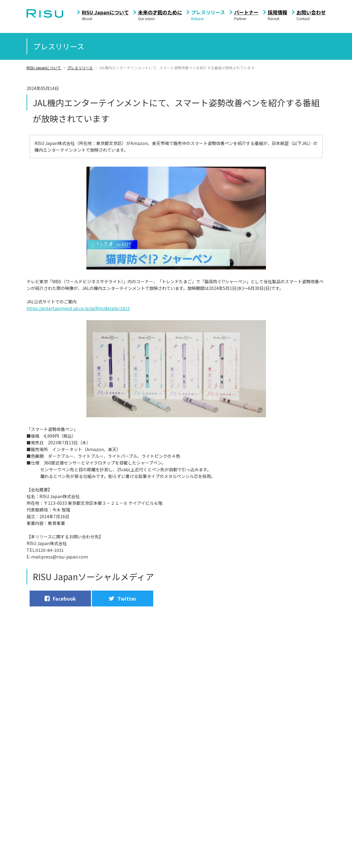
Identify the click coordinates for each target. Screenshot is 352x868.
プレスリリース (208, 12)
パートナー (246, 12)
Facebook (60, 599)
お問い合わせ (311, 12)
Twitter (122, 599)
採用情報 (278, 12)
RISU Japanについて (105, 12)
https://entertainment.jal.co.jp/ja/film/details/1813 (78, 308)
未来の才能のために (160, 12)
